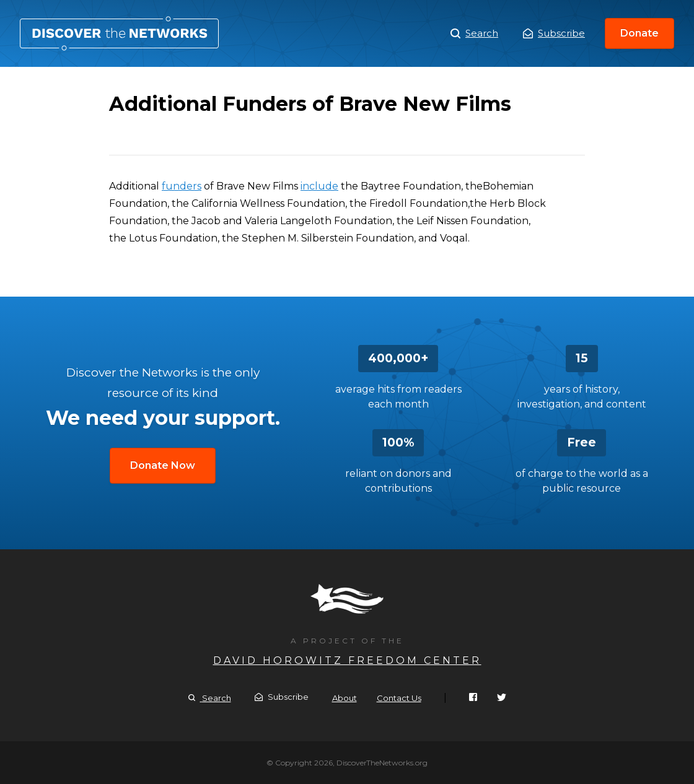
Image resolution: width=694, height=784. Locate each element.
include (319, 186)
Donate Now (163, 465)
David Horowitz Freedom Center (347, 660)
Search (474, 33)
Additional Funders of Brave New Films (119, 33)
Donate (639, 33)
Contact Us (399, 698)
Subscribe (554, 33)
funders (182, 186)
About (345, 698)
